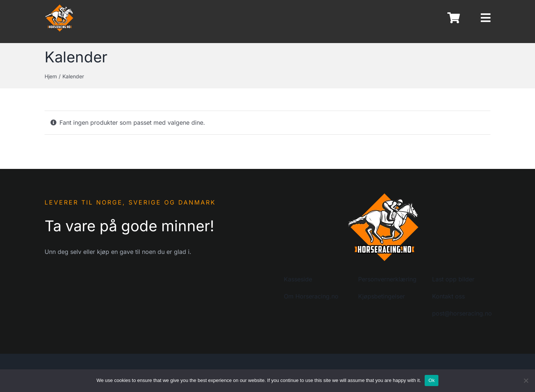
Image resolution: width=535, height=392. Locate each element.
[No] (526, 380)
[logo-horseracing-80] (59, 7)
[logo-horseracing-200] (383, 195)
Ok (432, 380)
